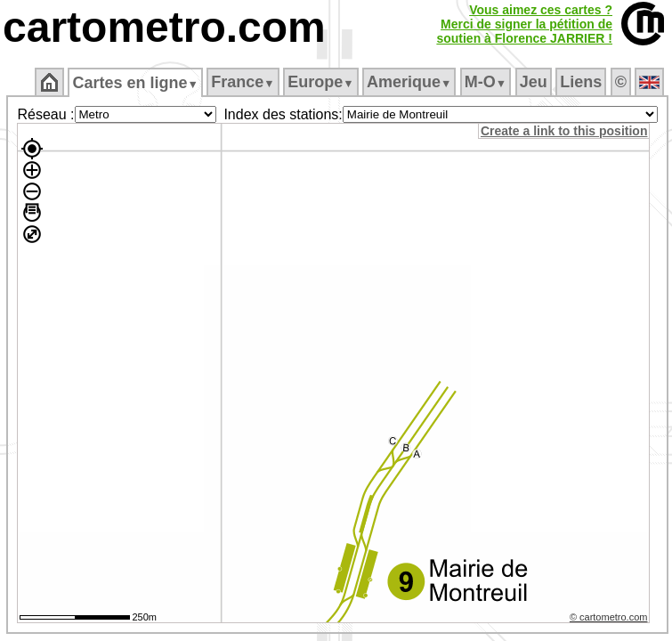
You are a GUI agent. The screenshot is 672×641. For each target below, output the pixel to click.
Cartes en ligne (135, 83)
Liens (581, 82)
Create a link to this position (564, 131)
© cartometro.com (609, 617)
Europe (320, 82)
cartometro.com (164, 27)
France (243, 82)
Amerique (409, 82)
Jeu (534, 82)
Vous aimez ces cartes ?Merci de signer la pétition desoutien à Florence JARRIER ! (524, 24)
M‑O (486, 82)
